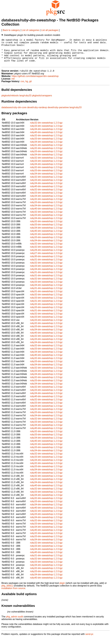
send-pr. (90, 640)
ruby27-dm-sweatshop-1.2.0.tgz (46, 259)
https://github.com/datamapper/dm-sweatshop (35, 82)
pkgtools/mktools (10, 102)
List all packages (50, 30)
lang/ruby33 (25, 102)
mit (13, 85)
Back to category (11, 30)
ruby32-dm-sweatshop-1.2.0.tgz (46, 129)
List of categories (31, 30)
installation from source (13, 594)
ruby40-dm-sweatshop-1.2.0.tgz (46, 138)
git (30, 88)
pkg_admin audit (15, 623)
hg (27, 88)
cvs (22, 88)
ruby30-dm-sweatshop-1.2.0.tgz (46, 263)
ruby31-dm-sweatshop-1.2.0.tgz (46, 151)
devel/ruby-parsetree (58, 114)
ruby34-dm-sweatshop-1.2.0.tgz (46, 135)
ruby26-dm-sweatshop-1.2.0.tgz (46, 256)
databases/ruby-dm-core (14, 114)
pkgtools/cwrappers (42, 102)
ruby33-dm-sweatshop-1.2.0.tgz (46, 132)
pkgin (62, 589)
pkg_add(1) (7, 592)
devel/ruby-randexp (37, 114)
